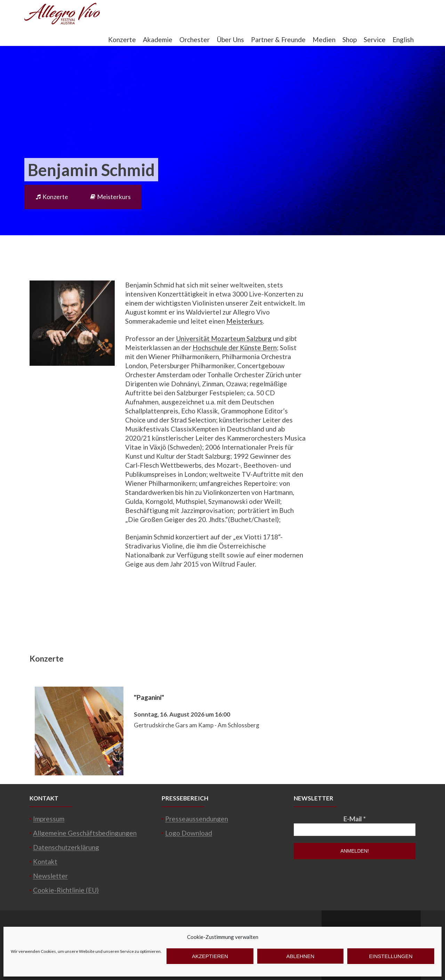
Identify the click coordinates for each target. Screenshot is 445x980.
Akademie (158, 39)
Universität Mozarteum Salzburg (224, 338)
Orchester (195, 39)
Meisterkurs (110, 197)
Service (375, 39)
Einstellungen (391, 956)
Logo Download (189, 833)
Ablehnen (301, 956)
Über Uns (230, 39)
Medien (324, 39)
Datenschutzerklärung (66, 847)
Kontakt (45, 862)
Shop (350, 39)
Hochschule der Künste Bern (235, 347)
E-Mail (355, 819)
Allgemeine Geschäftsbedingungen (85, 833)
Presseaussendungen (197, 819)
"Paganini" (149, 697)
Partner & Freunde (278, 39)
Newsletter (50, 876)
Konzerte (122, 39)
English (403, 39)
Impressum (49, 819)
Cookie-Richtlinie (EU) (66, 890)
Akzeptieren (210, 956)
